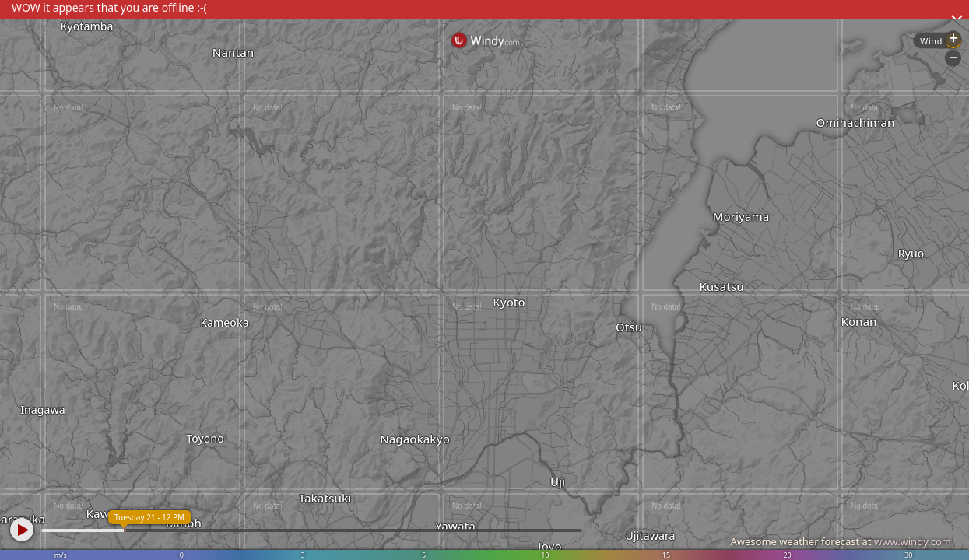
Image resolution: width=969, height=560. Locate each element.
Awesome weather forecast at (841, 541)
